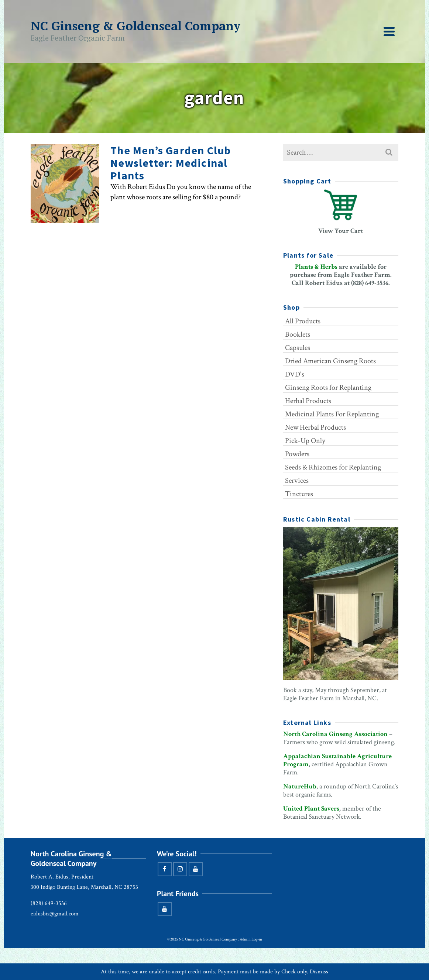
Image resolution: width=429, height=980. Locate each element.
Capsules (298, 348)
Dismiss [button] (319, 972)
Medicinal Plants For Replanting (332, 414)
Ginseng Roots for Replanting (328, 388)
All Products (303, 321)
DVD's (295, 374)
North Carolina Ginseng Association (335, 734)
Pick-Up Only (305, 441)
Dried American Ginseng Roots (330, 361)
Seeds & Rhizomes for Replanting (333, 467)
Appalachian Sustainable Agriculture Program (337, 760)
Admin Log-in (251, 939)
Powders (297, 454)
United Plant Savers (311, 809)
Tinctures (299, 494)
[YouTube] (196, 869)
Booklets (298, 334)
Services (297, 481)
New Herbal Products (315, 427)
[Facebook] (165, 869)
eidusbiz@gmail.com (55, 914)
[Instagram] (180, 869)
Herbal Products (308, 401)
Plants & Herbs (316, 267)
